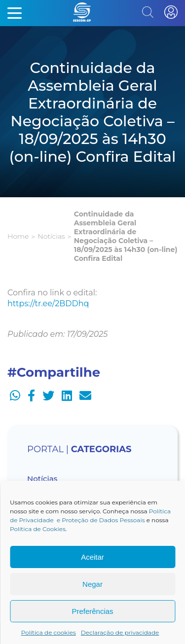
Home (18, 236)
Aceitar (92, 557)
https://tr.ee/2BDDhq (48, 304)
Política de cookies (49, 632)
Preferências (92, 611)
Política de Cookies (38, 529)
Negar (92, 584)
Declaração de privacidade (120, 632)
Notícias (51, 236)
